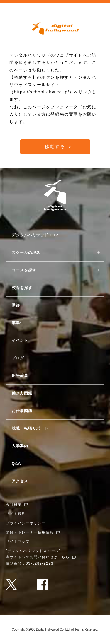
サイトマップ (18, 541)
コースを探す (24, 270)
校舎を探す (22, 288)
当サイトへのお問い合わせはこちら (38, 557)
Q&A (16, 463)
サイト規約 (16, 514)
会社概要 (14, 505)
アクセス (20, 481)
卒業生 (18, 323)
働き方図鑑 (22, 393)
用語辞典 (20, 376)
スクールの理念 (26, 253)
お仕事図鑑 (22, 411)
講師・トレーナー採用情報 (30, 532)
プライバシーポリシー (26, 523)
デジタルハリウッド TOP (35, 235)
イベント (20, 340)
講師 (16, 305)
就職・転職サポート (30, 428)
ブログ (18, 358)
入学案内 (20, 446)
